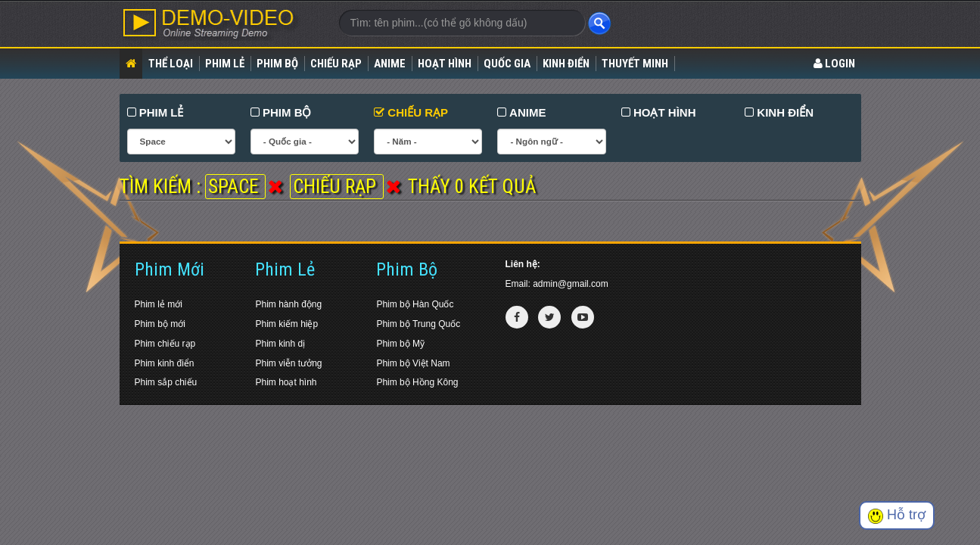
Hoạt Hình (445, 64)
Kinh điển (566, 64)
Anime (390, 64)
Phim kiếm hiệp (286, 324)
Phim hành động (288, 304)
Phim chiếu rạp (165, 344)
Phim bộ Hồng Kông (417, 382)
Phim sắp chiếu (166, 382)
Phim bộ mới (160, 324)
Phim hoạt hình (286, 382)
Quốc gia (507, 64)
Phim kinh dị (280, 344)
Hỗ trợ (897, 515)
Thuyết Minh (635, 64)
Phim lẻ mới (159, 304)
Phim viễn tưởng (288, 363)
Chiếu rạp (336, 64)
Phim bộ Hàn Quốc (415, 304)
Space (235, 187)
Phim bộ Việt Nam (413, 363)
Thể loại (171, 64)
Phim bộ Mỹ (400, 344)
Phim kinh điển (165, 363)
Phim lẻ (225, 64)
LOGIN (834, 64)
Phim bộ (277, 64)
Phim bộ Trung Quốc (418, 324)
